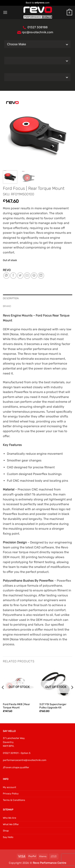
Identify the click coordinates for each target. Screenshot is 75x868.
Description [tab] (11, 298)
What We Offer (11, 824)
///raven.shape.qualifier (16, 767)
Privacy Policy (11, 794)
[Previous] (3, 695)
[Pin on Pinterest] (34, 276)
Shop (6, 831)
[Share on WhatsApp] (6, 276)
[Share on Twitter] (20, 276)
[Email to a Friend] (27, 276)
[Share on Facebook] (13, 276)
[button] (5, 12)
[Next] (72, 695)
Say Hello (8, 837)
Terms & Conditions (14, 800)
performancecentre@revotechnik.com (25, 760)
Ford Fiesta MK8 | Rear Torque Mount (16, 706)
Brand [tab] (7, 306)
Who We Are (9, 818)
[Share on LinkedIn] (41, 276)
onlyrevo (39, 3)
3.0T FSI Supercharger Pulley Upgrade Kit (53, 706)
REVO (7, 270)
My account (9, 787)
